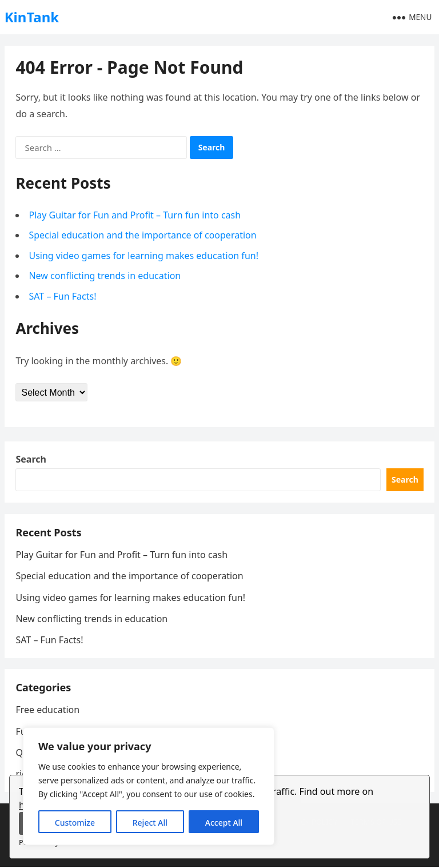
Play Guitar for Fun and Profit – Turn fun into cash (135, 215)
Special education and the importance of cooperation (143, 235)
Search (31, 460)
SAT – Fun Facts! (63, 296)
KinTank (32, 17)
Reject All (150, 823)
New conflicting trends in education (105, 276)
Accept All (224, 823)
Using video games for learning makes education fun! (144, 256)
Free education (48, 711)
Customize (75, 823)
